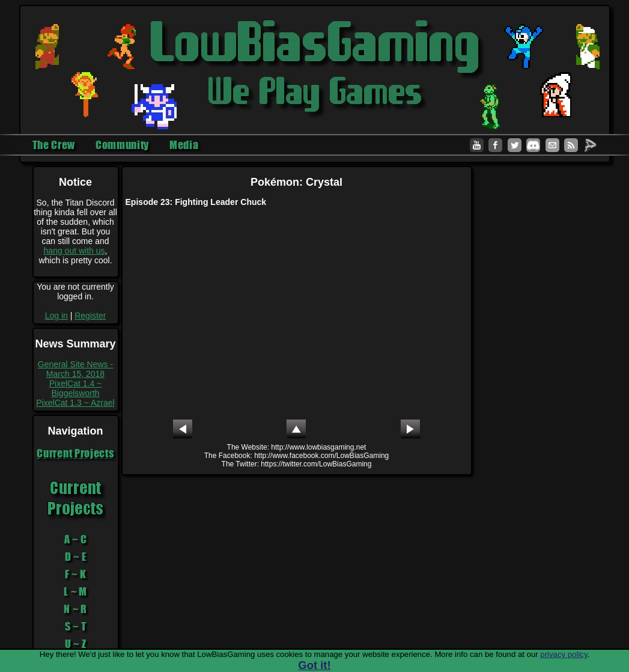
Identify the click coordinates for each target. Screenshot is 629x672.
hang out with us (74, 251)
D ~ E (76, 557)
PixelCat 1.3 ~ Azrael (75, 403)
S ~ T (76, 626)
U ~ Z (76, 644)
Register (90, 316)
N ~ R (75, 609)
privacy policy (564, 654)
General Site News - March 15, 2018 (75, 369)
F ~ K (76, 574)
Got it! (314, 665)
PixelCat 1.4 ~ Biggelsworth (76, 388)
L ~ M (75, 591)
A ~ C (76, 539)
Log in (56, 316)
